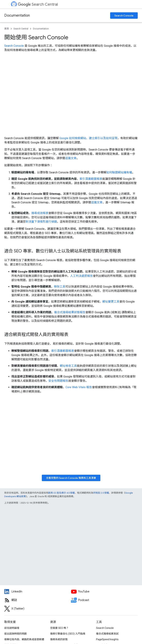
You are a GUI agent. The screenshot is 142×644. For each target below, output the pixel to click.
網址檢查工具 (68, 366)
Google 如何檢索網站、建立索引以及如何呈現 (88, 138)
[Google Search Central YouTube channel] (104, 592)
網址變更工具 (111, 302)
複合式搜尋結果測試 (107, 634)
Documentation (17, 15)
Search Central (38, 4)
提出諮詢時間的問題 (15, 634)
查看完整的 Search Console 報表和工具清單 (71, 478)
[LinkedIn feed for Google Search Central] (38, 592)
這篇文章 (71, 158)
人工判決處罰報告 (81, 276)
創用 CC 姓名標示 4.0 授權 (61, 493)
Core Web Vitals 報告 (79, 387)
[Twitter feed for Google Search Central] (38, 609)
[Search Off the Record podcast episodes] (104, 600)
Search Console (124, 16)
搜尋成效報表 (40, 213)
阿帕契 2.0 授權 (101, 493)
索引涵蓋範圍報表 (91, 179)
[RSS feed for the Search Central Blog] (38, 600)
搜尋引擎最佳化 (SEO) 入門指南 (68, 634)
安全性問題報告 (58, 381)
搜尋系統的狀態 (59, 639)
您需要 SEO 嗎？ (59, 628)
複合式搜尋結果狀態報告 (70, 312)
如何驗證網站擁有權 (119, 172)
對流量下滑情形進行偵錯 (41, 222)
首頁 (7, 29)
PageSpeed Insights (107, 639)
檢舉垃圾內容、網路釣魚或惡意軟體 (24, 639)
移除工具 (60, 287)
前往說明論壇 (12, 628)
